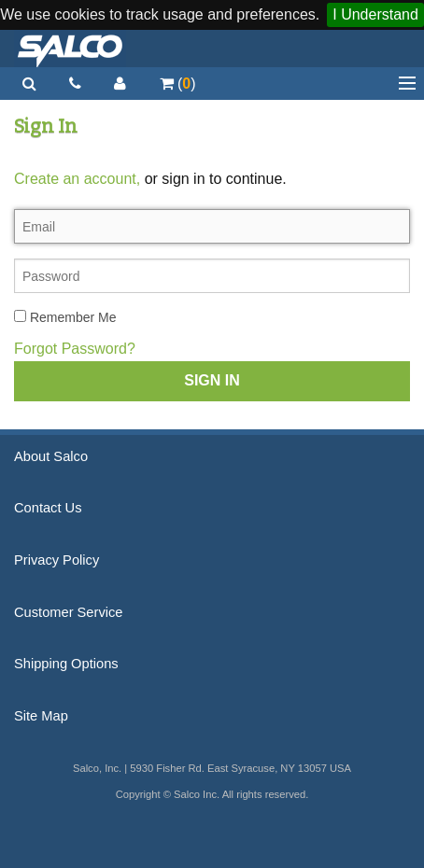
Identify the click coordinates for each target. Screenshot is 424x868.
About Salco (51, 456)
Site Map (41, 716)
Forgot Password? (75, 349)
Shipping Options (66, 664)
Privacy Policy (57, 560)
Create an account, (77, 179)
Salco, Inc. (70, 49)
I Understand (375, 14)
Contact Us (48, 508)
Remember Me (65, 317)
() (178, 84)
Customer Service (68, 612)
